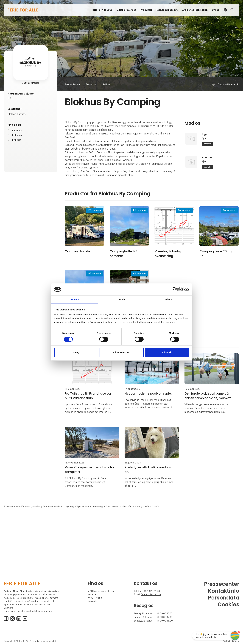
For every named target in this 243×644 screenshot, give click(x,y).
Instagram (17, 135)
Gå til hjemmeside (31, 83)
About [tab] (169, 300)
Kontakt (207, 144)
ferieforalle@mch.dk (151, 594)
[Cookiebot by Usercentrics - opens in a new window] (175, 289)
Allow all (167, 352)
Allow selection (121, 352)
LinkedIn (17, 140)
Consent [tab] (74, 300)
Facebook (17, 131)
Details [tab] (122, 300)
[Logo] (23, 10)
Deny (76, 352)
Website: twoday (231, 641)
